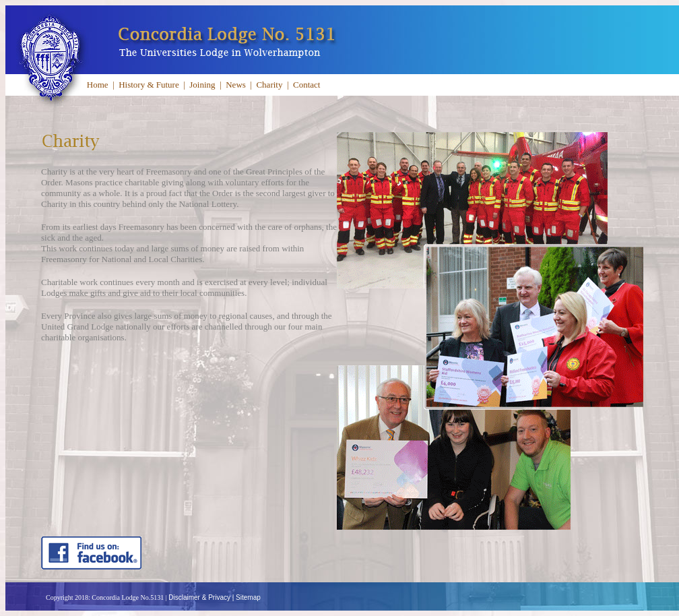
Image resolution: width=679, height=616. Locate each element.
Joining (202, 85)
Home (98, 85)
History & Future (149, 85)
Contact (306, 85)
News (236, 85)
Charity (269, 85)
